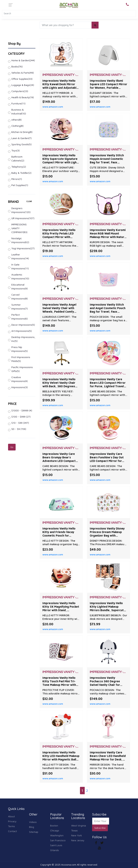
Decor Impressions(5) (23, 325)
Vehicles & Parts (23, 73)
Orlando (55, 850)
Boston (54, 825)
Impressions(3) (20, 387)
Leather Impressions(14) (20, 256)
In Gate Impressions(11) (20, 266)
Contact (12, 831)
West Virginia (79, 825)
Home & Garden (23, 60)
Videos (33, 822)
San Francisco (58, 840)
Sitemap (34, 832)
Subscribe (100, 828)
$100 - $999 (21, 417)
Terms (11, 826)
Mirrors (17, 179)
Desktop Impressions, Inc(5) (23, 339)
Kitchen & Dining (22, 132)
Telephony (19, 167)
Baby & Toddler (21, 173)
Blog (32, 827)
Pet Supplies (20, 185)
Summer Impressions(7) (20, 307)
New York (77, 835)
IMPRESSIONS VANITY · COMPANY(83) (19, 228)
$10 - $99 (20, 423)
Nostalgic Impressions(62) (20, 240)
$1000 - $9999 (22, 410)
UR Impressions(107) (23, 218)
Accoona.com (69, 865)
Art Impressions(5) (22, 331)
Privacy (12, 821)
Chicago (55, 830)
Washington (57, 835)
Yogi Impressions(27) (23, 248)
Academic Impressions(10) (20, 276)
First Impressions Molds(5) (21, 359)
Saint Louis (56, 845)
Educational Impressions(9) (20, 286)
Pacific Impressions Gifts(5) (22, 369)
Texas (74, 830)
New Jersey (78, 840)
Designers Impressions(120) (21, 210)
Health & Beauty (23, 97)
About (11, 816)
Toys (16, 150)
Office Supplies (22, 79)
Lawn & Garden (21, 138)
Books (17, 66)
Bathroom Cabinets (18, 159)
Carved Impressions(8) (20, 297)
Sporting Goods (21, 144)
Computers (20, 91)
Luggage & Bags (23, 85)
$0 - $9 (19, 429)
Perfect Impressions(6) (20, 317)
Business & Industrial (19, 112)
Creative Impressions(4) (20, 379)
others (16, 120)
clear (29, 201)
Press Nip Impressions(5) (20, 349)
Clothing (17, 126)
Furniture (18, 103)
